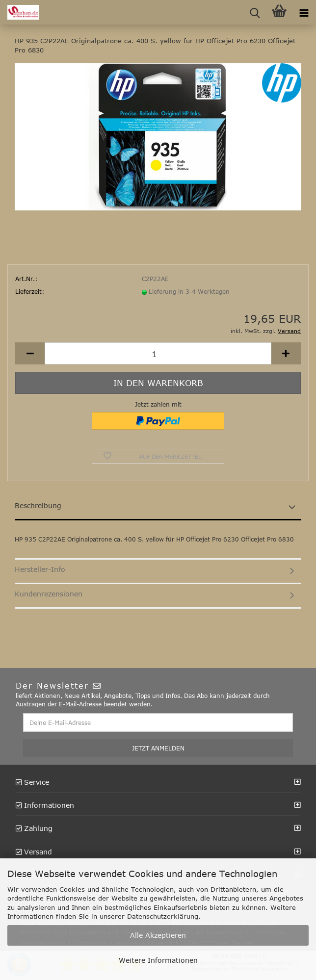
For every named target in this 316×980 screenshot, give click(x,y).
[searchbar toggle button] (255, 12)
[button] (30, 353)
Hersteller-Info (40, 569)
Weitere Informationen (158, 960)
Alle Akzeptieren (158, 935)
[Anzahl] (158, 353)
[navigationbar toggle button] (304, 12)
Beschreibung (38, 505)
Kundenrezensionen (49, 594)
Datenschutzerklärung (163, 916)
